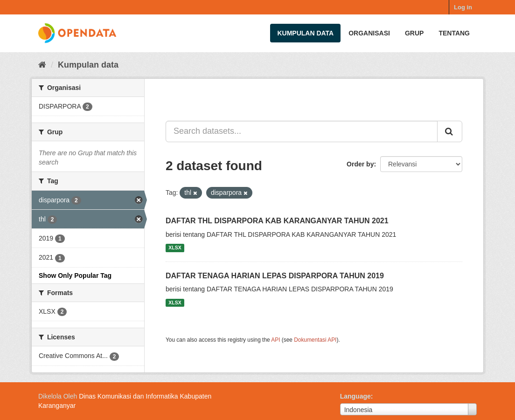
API (275, 340)
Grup (414, 33)
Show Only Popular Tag (75, 275)
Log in (463, 7)
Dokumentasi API (315, 340)
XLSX (175, 248)
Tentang (454, 33)
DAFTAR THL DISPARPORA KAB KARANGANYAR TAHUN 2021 (277, 221)
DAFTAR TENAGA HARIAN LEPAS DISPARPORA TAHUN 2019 (275, 276)
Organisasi (369, 33)
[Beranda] (42, 65)
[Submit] (450, 131)
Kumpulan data (305, 33)
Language (355, 396)
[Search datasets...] (302, 131)
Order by (360, 164)
